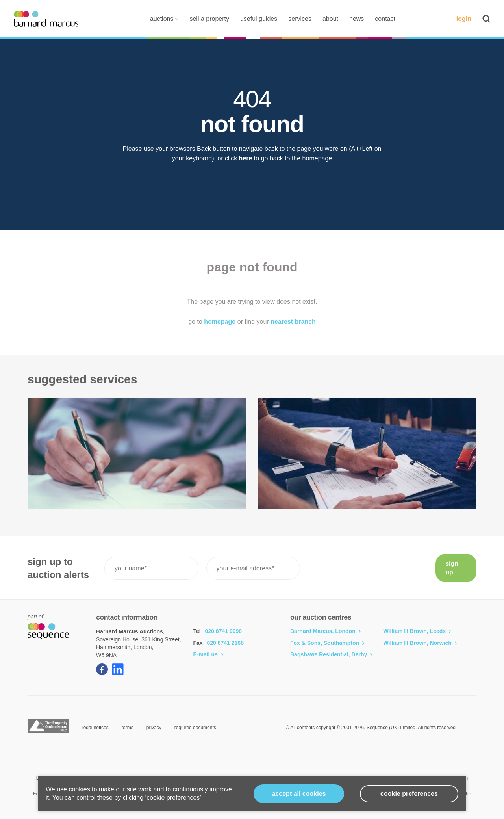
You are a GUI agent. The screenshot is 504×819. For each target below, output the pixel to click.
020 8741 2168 (225, 643)
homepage (220, 322)
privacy (154, 728)
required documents (195, 728)
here (246, 158)
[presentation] (368, 568)
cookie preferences (409, 794)
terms (128, 728)
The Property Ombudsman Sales (48, 726)
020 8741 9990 (223, 631)
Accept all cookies (299, 794)
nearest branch (293, 322)
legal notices (95, 728)
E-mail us (208, 654)
